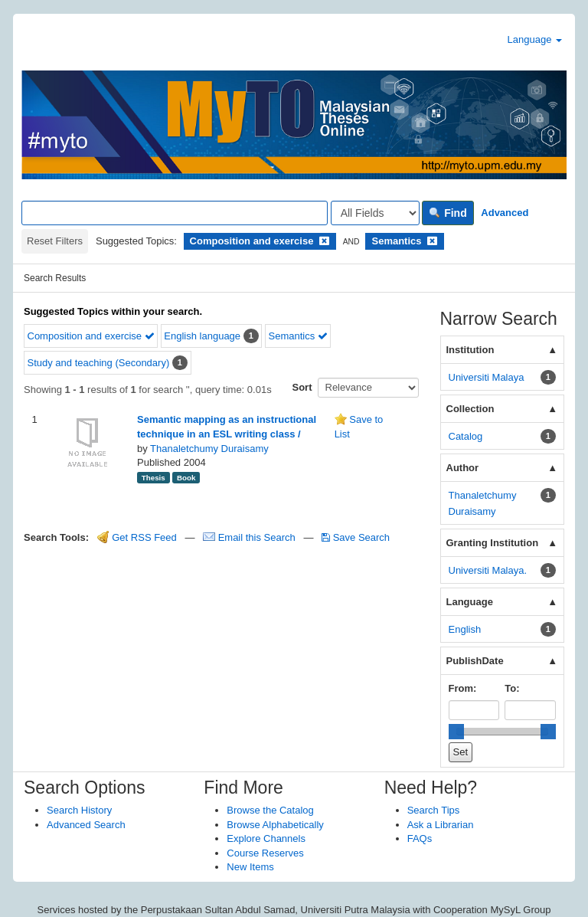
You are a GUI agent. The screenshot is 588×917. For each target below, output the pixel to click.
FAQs (420, 838)
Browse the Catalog (270, 810)
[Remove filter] (324, 241)
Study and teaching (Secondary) (99, 363)
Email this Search (250, 537)
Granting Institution (493, 543)
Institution (470, 350)
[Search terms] (175, 213)
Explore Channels (266, 838)
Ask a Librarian (441, 825)
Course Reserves (265, 853)
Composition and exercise (91, 336)
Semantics (297, 336)
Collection (470, 409)
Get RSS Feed (137, 537)
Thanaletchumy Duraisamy (209, 449)
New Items (250, 867)
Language (535, 39)
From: (463, 688)
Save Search (356, 537)
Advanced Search (86, 825)
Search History (79, 810)
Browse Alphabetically (275, 825)
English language (202, 336)
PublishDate (475, 661)
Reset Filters (55, 241)
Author (463, 468)
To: (512, 688)
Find (448, 213)
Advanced (505, 213)
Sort (302, 387)
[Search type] (375, 213)
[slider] (456, 732)
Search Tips (434, 810)
